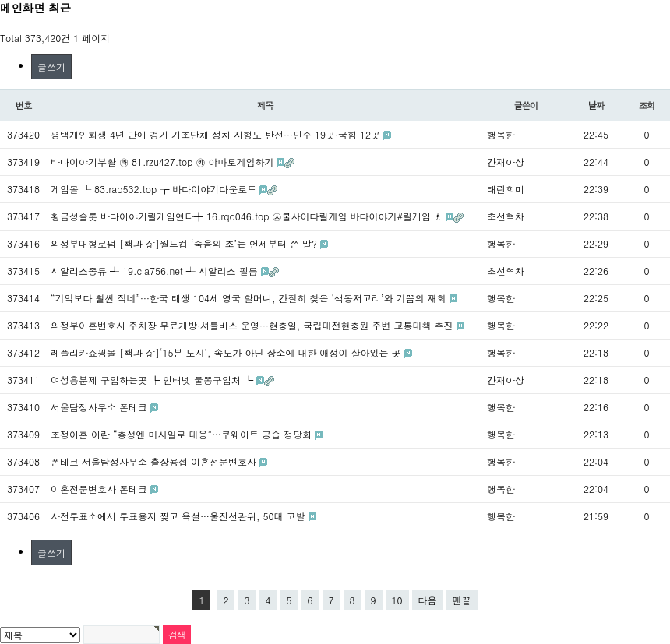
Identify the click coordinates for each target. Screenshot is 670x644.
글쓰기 (51, 67)
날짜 (596, 105)
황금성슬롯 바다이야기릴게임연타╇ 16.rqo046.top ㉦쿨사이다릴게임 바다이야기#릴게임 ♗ (248, 216)
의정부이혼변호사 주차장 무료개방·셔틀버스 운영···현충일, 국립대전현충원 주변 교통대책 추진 (254, 325)
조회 (647, 105)
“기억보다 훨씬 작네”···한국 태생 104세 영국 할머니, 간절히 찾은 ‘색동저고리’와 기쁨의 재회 (250, 298)
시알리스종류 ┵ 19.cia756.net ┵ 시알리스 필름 (156, 271)
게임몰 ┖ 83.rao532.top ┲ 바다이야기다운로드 (155, 189)
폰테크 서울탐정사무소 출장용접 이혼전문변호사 (155, 461)
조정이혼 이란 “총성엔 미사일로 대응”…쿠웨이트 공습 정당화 (183, 434)
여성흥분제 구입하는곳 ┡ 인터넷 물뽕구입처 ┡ (153, 380)
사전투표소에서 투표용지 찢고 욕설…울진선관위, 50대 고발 (180, 516)
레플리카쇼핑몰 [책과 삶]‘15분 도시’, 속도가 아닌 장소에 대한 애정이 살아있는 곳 (227, 352)
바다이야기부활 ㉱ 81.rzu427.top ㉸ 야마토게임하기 (164, 162)
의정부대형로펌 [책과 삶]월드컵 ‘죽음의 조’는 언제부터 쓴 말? (185, 243)
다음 (428, 600)
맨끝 (462, 600)
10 (397, 600)
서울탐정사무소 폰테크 (100, 407)
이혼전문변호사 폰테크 (100, 489)
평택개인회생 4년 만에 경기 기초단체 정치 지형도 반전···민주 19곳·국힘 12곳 (217, 134)
